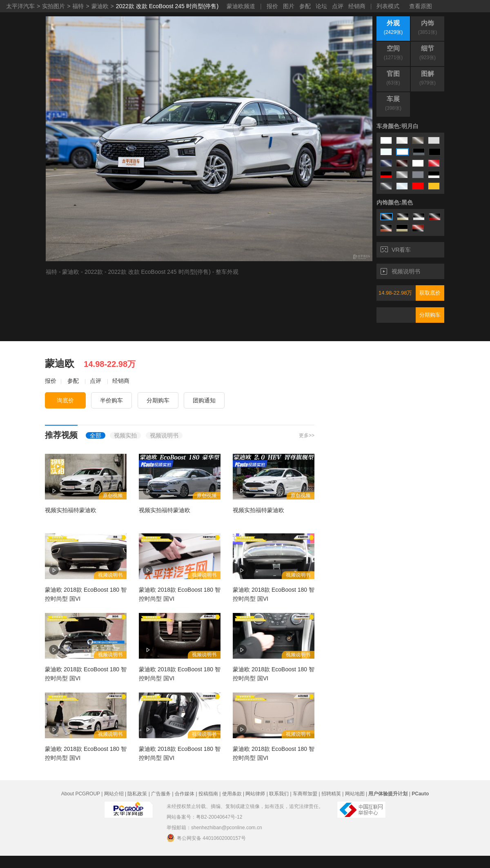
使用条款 (232, 794)
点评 (338, 6)
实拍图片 (53, 6)
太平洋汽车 (20, 6)
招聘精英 (331, 794)
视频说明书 (400, 271)
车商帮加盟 (305, 794)
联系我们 (279, 794)
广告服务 (161, 794)
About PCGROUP (81, 794)
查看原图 (421, 6)
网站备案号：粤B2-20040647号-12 (204, 817)
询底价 (65, 400)
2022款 (94, 272)
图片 (289, 6)
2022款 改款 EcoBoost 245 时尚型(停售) (167, 6)
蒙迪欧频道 (241, 6)
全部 (96, 435)
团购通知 (204, 400)
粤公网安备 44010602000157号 (206, 838)
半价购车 (111, 400)
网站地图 (355, 794)
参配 (305, 6)
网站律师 (255, 794)
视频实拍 (125, 435)
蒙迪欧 (100, 6)
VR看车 (396, 250)
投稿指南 (208, 794)
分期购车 (430, 315)
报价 (272, 6)
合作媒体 (185, 794)
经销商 (357, 6)
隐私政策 (137, 794)
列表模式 (388, 6)
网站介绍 (114, 794)
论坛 (321, 6)
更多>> (307, 435)
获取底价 (430, 293)
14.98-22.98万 (395, 293)
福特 (78, 6)
